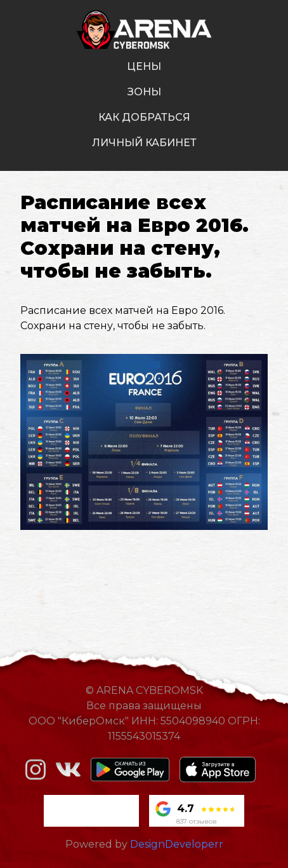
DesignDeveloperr (177, 844)
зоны (144, 92)
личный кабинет (144, 143)
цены (144, 66)
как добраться (144, 117)
